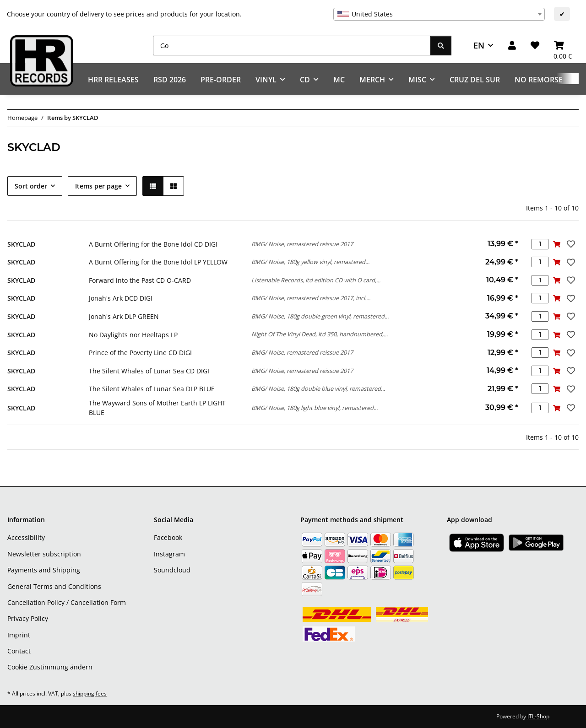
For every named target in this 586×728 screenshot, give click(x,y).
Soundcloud (172, 570)
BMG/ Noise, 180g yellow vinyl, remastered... (310, 262)
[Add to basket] (557, 244)
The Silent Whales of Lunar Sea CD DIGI (149, 371)
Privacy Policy (28, 618)
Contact (19, 651)
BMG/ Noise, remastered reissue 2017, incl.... (311, 298)
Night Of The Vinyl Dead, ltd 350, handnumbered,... (320, 334)
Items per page (98, 186)
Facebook (168, 537)
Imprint (19, 635)
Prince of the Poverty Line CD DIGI (140, 353)
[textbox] (439, 14)
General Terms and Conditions (54, 586)
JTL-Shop (538, 716)
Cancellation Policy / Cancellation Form (67, 602)
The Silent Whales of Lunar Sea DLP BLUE (152, 389)
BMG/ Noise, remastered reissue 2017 (302, 244)
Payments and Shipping (44, 570)
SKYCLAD (21, 244)
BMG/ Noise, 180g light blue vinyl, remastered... (315, 408)
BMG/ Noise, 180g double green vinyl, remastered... (320, 316)
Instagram (169, 554)
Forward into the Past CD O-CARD (140, 280)
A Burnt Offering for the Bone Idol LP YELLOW (158, 262)
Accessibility (26, 537)
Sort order (31, 186)
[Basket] (563, 46)
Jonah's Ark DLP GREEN (124, 316)
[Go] (292, 46)
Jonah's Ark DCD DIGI (121, 298)
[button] (512, 46)
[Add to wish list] (570, 244)
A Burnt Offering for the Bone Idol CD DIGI (153, 244)
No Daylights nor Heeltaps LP (133, 335)
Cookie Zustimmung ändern (50, 667)
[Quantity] (540, 244)
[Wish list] (535, 46)
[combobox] (439, 14)
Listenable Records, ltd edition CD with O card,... (316, 280)
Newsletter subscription (44, 554)
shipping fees (90, 693)
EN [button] (479, 45)
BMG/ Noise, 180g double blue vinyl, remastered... (318, 388)
